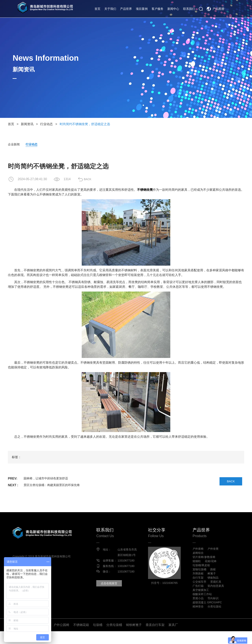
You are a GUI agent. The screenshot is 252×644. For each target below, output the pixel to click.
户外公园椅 (61, 638)
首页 (97, 9)
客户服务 (157, 9)
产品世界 (126, 9)
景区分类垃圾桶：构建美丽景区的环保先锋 (54, 486)
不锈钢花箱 (81, 638)
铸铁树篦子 (134, 638)
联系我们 (189, 9)
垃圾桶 (98, 638)
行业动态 (46, 124)
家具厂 (173, 638)
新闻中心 (173, 9)
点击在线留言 (114, 589)
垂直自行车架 (155, 638)
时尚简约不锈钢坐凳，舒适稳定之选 (85, 124)
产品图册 (219, 9)
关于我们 (110, 9)
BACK (92, 179)
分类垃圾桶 (114, 638)
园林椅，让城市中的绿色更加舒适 (47, 479)
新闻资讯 (27, 124)
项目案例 (142, 9)
